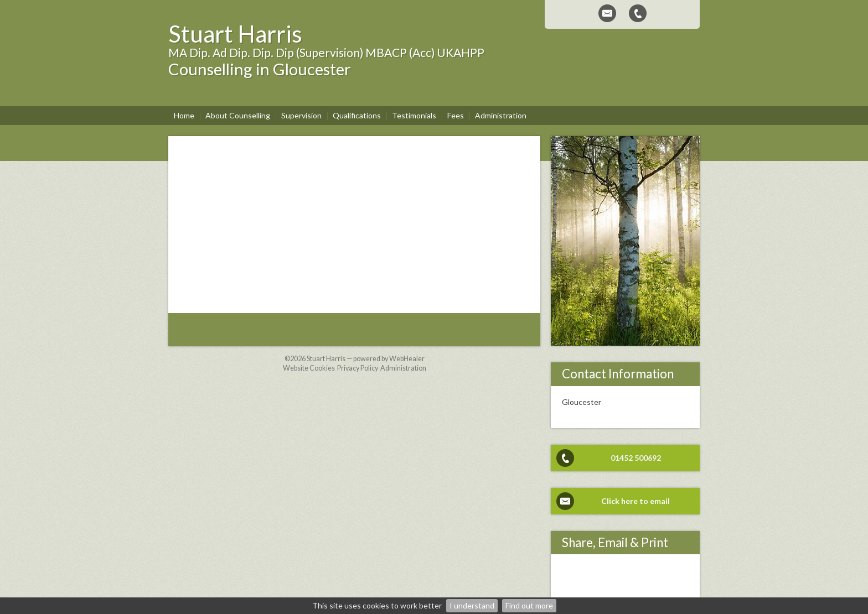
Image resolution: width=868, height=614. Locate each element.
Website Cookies (309, 368)
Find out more (529, 605)
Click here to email (635, 501)
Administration (403, 368)
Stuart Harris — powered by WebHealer (366, 359)
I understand (472, 605)
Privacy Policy (358, 368)
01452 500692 (636, 458)
